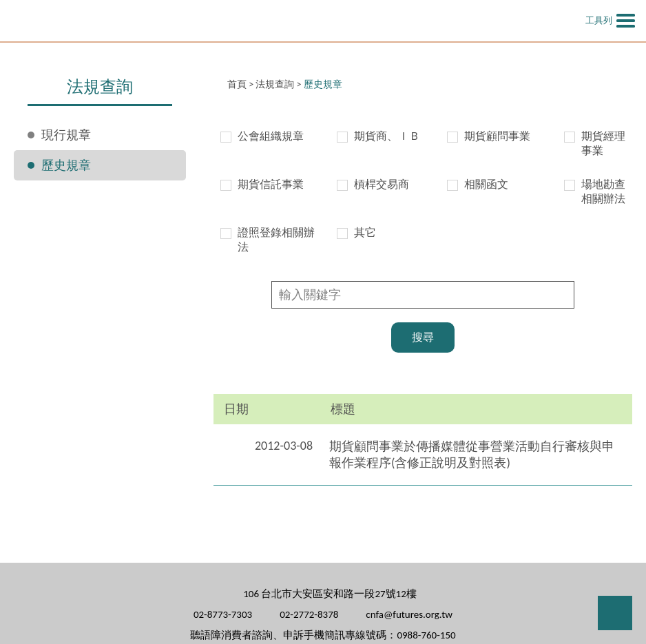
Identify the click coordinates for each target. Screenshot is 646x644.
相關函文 (486, 184)
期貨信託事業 (271, 184)
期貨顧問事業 (497, 136)
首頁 (237, 84)
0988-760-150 (426, 635)
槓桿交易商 (382, 184)
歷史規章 (66, 165)
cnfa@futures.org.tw (409, 614)
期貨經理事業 (603, 143)
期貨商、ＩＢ (387, 136)
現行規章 (66, 135)
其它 (365, 232)
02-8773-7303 (223, 614)
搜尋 (423, 337)
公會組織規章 (271, 136)
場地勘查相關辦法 (603, 191)
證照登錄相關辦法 (276, 240)
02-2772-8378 (309, 614)
